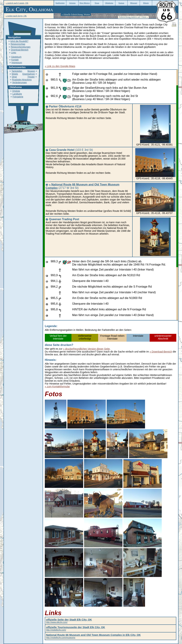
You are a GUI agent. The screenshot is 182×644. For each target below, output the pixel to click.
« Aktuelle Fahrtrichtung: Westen (76, 14)
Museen (31, 71)
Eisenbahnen (29, 74)
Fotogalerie (18, 97)
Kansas (121, 3)
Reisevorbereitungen (21, 47)
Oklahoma (109, 3)
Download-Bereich (20, 50)
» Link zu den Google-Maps (60, 66)
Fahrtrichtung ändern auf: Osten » (133, 17)
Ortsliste (16, 91)
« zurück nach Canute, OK (17, 3)
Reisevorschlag (18, 44)
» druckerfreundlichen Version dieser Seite (86, 349)
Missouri (134, 3)
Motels (15, 74)
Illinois (146, 3)
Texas (97, 3)
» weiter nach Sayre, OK (16, 16)
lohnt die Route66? (19, 41)
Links (14, 53)
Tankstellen (17, 71)
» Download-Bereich (161, 352)
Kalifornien (60, 3)
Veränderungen (20, 83)
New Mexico (85, 3)
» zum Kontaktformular (57, 386)
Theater (31, 77)
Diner (14, 77)
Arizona (72, 3)
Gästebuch (16, 57)
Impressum (17, 63)
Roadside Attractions (22, 80)
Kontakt (15, 60)
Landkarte (17, 94)
